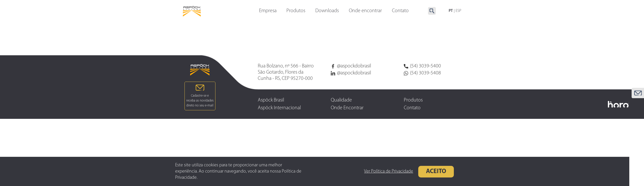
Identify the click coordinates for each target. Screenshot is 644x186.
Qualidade (341, 100)
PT (451, 11)
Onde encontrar (365, 11)
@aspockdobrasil (351, 66)
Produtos (296, 11)
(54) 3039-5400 (422, 66)
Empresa (268, 11)
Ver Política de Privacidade (377, 171)
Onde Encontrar (347, 108)
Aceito (424, 172)
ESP (458, 11)
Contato (412, 108)
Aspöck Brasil (271, 100)
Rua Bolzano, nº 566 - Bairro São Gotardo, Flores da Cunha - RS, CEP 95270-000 (286, 72)
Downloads (327, 11)
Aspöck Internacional (279, 108)
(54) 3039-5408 (422, 73)
